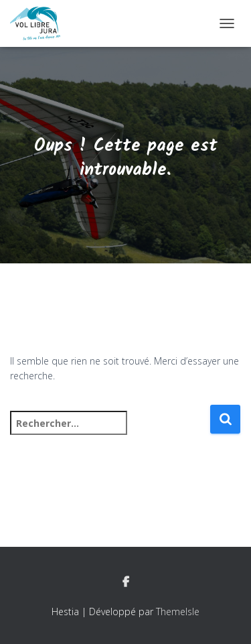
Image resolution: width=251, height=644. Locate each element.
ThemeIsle (178, 611)
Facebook (126, 582)
